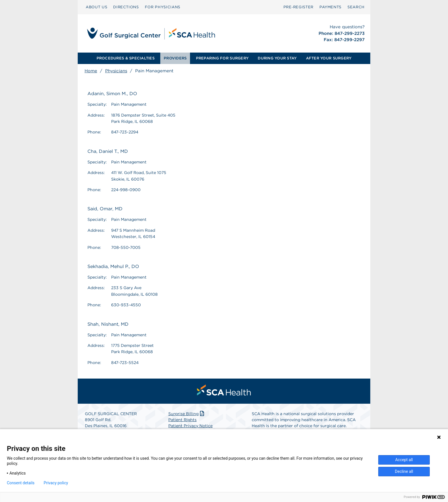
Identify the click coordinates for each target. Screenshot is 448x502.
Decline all (404, 471)
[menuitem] (96, 7)
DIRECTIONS (126, 7)
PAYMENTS (330, 7)
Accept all (404, 460)
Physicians (116, 71)
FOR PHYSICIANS (163, 7)
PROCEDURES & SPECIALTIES (126, 58)
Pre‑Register (298, 7)
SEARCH (356, 7)
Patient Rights (182, 420)
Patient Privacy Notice (190, 426)
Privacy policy (56, 483)
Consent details (21, 483)
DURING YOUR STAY (277, 58)
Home (91, 71)
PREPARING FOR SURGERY (222, 58)
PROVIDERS (175, 58)
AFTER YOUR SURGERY (329, 58)
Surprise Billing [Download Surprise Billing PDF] (187, 414)
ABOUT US (96, 7)
